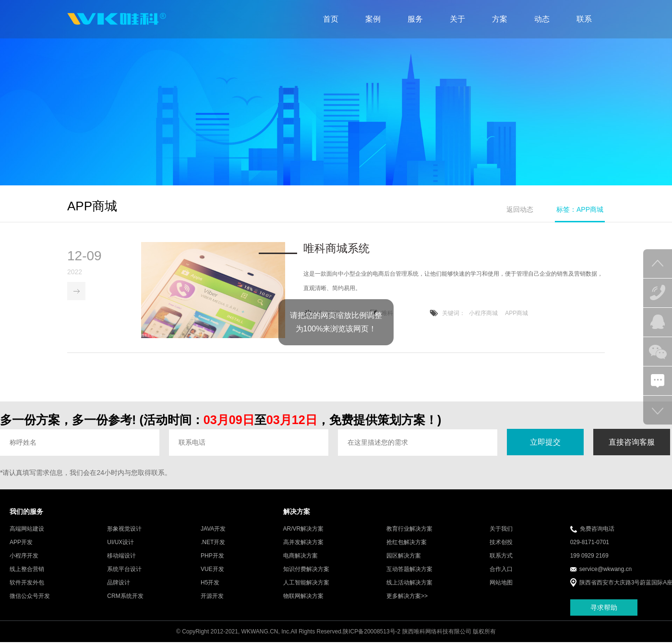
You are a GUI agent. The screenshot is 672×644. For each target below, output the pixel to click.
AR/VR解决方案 (304, 530)
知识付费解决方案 (306, 570)
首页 (331, 19)
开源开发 (212, 597)
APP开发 (21, 543)
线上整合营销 (27, 570)
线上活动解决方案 (409, 583)
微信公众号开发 (30, 597)
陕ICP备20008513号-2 (372, 632)
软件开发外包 (27, 583)
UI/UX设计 (120, 543)
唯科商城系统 (336, 249)
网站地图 (501, 583)
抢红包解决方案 (407, 543)
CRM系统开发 (125, 597)
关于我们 (501, 530)
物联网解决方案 (303, 597)
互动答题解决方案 (409, 570)
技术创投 (501, 543)
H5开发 (210, 583)
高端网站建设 (27, 530)
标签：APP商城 (580, 209)
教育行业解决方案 (409, 530)
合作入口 (501, 570)
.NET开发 (213, 543)
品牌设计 (119, 583)
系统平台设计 (124, 570)
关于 (457, 19)
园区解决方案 (404, 557)
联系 (584, 19)
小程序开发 (24, 557)
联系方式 (501, 557)
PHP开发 (212, 557)
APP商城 (516, 314)
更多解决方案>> (407, 597)
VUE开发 (212, 570)
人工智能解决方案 (306, 583)
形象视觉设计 (124, 530)
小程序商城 (483, 314)
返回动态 (520, 209)
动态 (542, 19)
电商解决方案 (300, 557)
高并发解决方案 (303, 543)
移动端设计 (121, 557)
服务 (415, 19)
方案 (500, 19)
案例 (373, 19)
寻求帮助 (604, 608)
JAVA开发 (213, 530)
